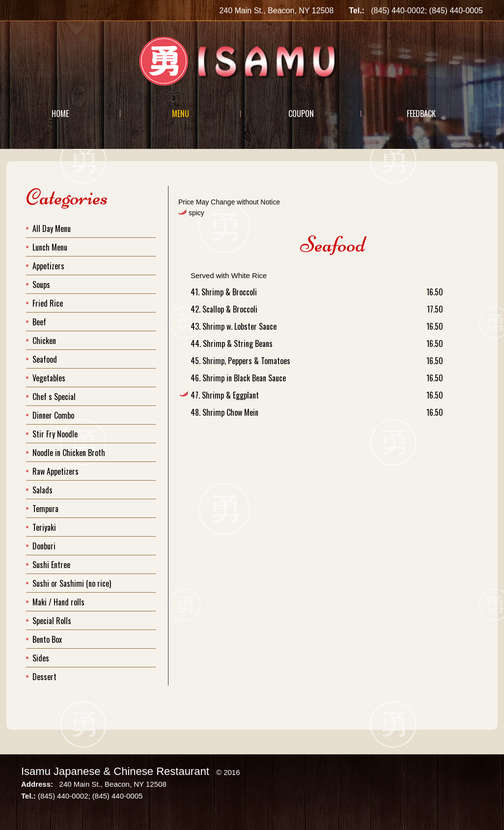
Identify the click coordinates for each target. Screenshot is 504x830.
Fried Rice (48, 303)
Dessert (44, 677)
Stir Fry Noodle (55, 434)
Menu (181, 114)
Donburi (44, 546)
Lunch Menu (50, 247)
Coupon (301, 114)
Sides (41, 658)
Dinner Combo (53, 415)
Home (60, 114)
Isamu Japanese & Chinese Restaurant (115, 771)
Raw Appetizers (56, 471)
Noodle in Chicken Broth (69, 453)
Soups (41, 285)
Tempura (45, 509)
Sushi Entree (51, 565)
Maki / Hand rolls (58, 602)
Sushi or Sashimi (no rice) (72, 583)
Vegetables (49, 378)
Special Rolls (52, 621)
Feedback (421, 114)
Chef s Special (54, 397)
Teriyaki (44, 527)
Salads (42, 490)
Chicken (44, 341)
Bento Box (47, 639)
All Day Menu (52, 229)
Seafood (45, 359)
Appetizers (48, 266)
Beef (39, 322)
